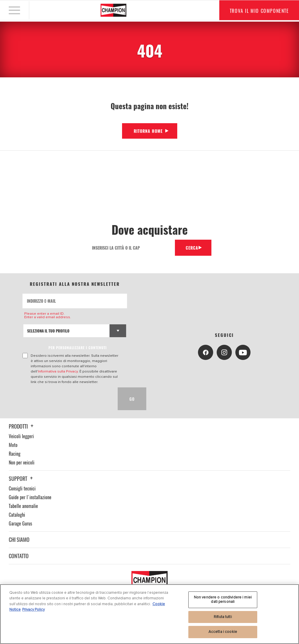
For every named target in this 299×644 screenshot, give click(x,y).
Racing (15, 454)
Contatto (19, 556)
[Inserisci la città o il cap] (130, 248)
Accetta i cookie (223, 632)
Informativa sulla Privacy (58, 371)
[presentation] (67, 399)
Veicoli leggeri (21, 436)
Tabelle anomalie (23, 506)
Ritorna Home (148, 131)
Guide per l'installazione (30, 497)
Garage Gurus (20, 523)
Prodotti (22, 426)
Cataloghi (17, 515)
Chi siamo (19, 539)
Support (22, 478)
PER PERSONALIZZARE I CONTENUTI (78, 348)
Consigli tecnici (22, 488)
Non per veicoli (22, 462)
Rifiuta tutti (223, 617)
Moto (13, 445)
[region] (149, 614)
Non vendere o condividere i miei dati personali (223, 600)
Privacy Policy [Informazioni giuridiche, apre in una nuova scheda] (33, 610)
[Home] (113, 11)
